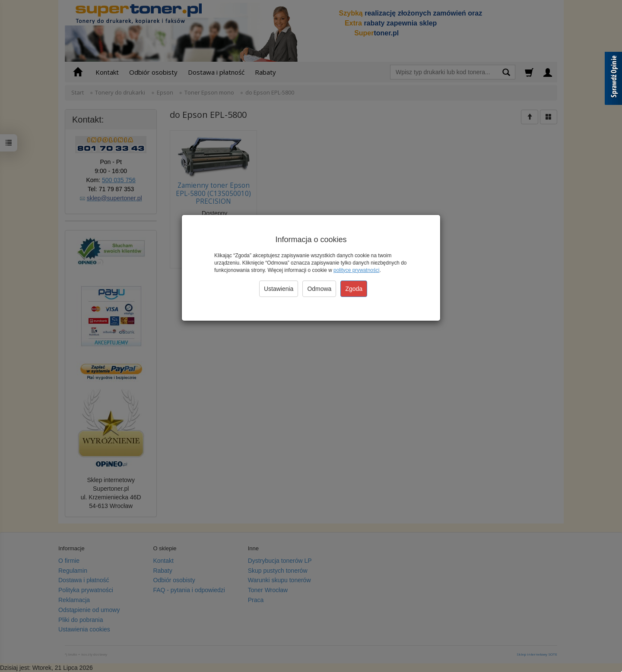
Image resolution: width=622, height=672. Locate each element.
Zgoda (354, 289)
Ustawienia (279, 289)
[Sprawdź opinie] (613, 80)
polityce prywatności (356, 270)
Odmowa (319, 289)
